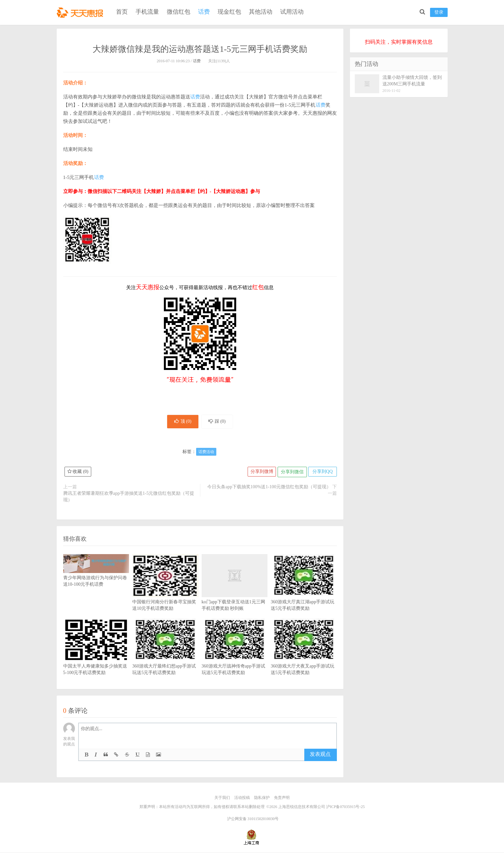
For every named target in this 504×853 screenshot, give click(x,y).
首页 (122, 12)
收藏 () (78, 473)
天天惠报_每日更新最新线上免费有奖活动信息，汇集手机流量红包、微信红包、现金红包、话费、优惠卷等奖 (81, 12)
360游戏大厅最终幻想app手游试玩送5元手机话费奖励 (165, 657)
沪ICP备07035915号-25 (346, 807)
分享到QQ (322, 473)
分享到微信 (291, 473)
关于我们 (222, 799)
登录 (439, 12)
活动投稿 (242, 799)
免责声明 (282, 799)
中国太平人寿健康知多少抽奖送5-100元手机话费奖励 (96, 657)
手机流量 (147, 12)
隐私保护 (262, 799)
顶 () (182, 422)
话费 (204, 12)
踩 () (218, 422)
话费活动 (206, 453)
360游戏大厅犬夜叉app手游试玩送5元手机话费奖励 (304, 657)
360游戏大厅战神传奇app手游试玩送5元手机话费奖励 (235, 657)
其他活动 (261, 12)
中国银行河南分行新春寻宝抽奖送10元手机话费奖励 (165, 593)
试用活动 (292, 12)
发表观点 (320, 755)
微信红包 (179, 12)
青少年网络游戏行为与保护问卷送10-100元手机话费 (96, 575)
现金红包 (229, 12)
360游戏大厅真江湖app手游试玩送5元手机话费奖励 (304, 593)
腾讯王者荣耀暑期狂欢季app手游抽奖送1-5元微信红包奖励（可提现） (129, 498)
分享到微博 (260, 473)
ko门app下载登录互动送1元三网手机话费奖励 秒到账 (235, 593)
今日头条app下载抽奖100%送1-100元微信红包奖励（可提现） (269, 488)
